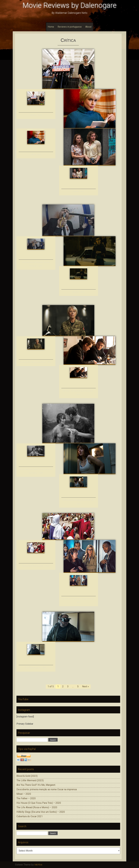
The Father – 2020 (26, 798)
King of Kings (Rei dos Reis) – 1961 (36, 566)
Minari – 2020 (24, 794)
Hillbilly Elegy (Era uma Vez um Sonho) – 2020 (41, 812)
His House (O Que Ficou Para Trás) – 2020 (39, 803)
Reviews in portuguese (70, 27)
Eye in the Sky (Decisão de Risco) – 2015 (36, 362)
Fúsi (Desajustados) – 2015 (36, 668)
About (88, 27)
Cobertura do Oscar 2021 (30, 816)
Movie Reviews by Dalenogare (70, 5)
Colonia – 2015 (79, 191)
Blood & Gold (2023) (27, 776)
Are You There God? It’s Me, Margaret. (36, 785)
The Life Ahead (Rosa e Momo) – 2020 (37, 807)
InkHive (38, 865)
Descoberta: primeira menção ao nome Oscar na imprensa (47, 789)
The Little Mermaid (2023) (30, 780)
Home (51, 27)
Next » (86, 686)
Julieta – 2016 (36, 154)
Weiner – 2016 (36, 115)
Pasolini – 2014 (78, 292)
